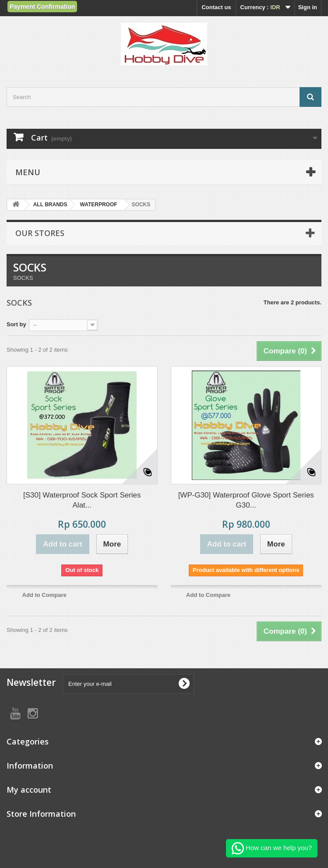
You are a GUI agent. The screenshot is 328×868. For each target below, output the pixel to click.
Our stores (40, 233)
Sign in (308, 7)
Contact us (216, 7)
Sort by (16, 324)
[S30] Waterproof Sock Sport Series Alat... (82, 500)
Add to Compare (44, 595)
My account (29, 790)
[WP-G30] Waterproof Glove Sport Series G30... (246, 500)
